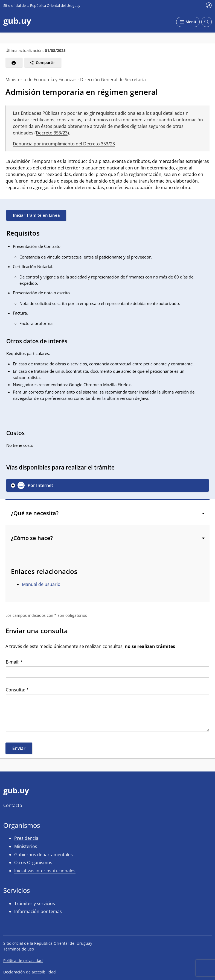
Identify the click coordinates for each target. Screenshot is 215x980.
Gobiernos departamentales (43, 855)
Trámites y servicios (35, 903)
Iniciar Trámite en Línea (36, 215)
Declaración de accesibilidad (30, 972)
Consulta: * (17, 690)
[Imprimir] (14, 63)
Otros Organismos (33, 862)
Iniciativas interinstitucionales (45, 871)
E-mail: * (14, 662)
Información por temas (38, 911)
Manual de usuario (41, 584)
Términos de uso (19, 949)
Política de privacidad (23, 960)
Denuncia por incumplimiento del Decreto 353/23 (64, 144)
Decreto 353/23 (52, 133)
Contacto (13, 805)
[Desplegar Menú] (188, 22)
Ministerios (26, 846)
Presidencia (26, 838)
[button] (107, 485)
